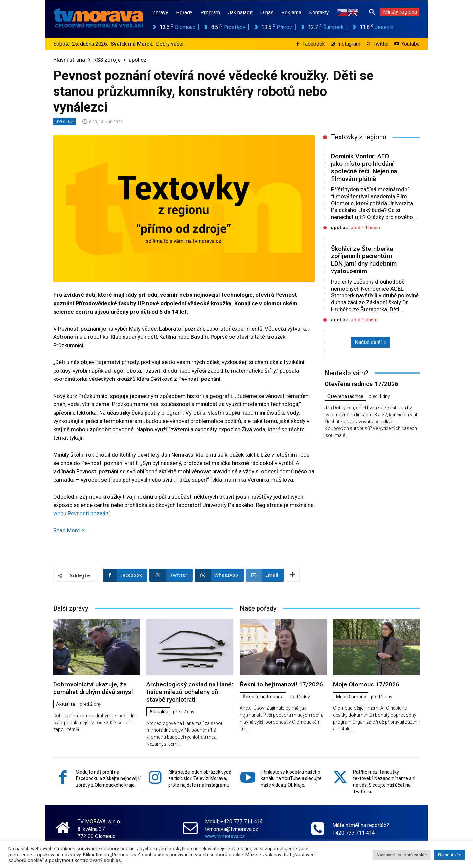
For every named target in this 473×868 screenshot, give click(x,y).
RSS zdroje (107, 60)
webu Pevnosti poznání (81, 513)
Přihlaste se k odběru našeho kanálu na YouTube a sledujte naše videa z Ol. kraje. (291, 779)
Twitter (381, 44)
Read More (67, 530)
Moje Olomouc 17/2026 (366, 684)
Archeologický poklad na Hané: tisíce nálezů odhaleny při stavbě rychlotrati (190, 692)
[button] (372, 12)
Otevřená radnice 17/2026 (361, 384)
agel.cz (339, 320)
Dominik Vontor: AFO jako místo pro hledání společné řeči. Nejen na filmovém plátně (364, 167)
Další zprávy (71, 608)
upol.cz (138, 60)
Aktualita (66, 705)
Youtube (411, 44)
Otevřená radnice (345, 397)
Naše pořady (258, 608)
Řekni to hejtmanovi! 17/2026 (281, 684)
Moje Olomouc (351, 697)
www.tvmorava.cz (225, 836)
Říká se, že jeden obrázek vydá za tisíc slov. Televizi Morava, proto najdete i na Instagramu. (200, 779)
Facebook (314, 44)
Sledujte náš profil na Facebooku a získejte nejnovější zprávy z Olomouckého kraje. (108, 779)
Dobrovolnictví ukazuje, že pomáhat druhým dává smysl (93, 688)
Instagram (349, 44)
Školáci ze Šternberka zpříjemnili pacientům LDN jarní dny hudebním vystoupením (364, 260)
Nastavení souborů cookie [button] (402, 855)
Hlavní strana (69, 60)
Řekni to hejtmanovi (263, 697)
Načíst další (371, 342)
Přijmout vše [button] (449, 855)
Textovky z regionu (359, 137)
